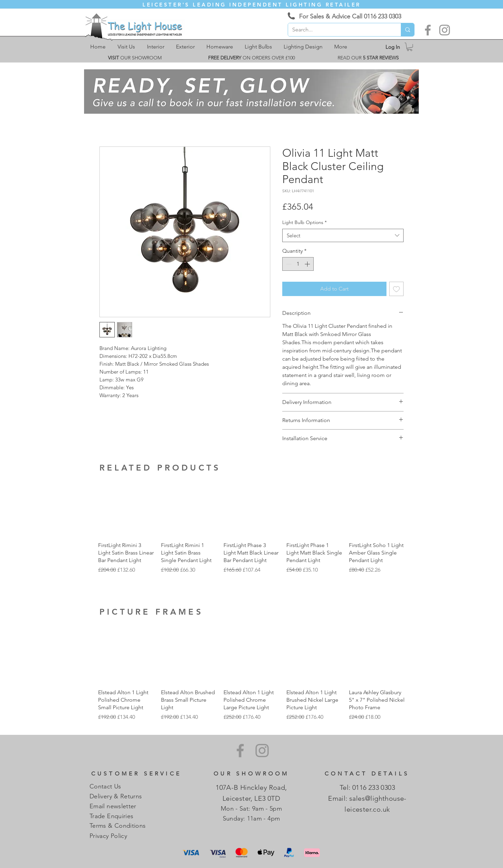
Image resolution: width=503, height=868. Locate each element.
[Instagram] (445, 30)
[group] (251, 531)
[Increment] (308, 264)
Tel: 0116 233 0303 (367, 787)
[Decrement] (288, 264)
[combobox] (343, 235)
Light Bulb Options (304, 222)
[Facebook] (428, 30)
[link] (410, 47)
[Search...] (339, 30)
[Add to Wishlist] (396, 289)
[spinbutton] (298, 264)
